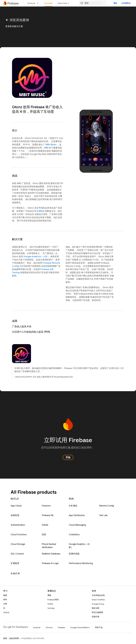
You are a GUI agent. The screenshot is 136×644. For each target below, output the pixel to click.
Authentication (18, 525)
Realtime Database (51, 554)
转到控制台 (126, 3)
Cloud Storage (18, 544)
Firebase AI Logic (50, 563)
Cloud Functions (19, 535)
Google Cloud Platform (80, 627)
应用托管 (15, 515)
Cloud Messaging (77, 525)
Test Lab (103, 515)
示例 (5, 604)
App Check (16, 506)
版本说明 (96, 608)
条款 (5, 638)
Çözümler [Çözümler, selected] (48, 3)
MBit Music (51, 145)
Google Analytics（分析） (37, 257)
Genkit (45, 525)
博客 (115, 3)
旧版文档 (96, 617)
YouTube (51, 608)
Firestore (46, 506)
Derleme (31, 3)
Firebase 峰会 (53, 600)
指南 (5, 595)
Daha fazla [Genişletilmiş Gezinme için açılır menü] (62, 3)
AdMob (41, 211)
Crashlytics (74, 535)
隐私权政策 (14, 638)
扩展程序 (15, 563)
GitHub (6, 612)
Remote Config (107, 506)
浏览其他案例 (17, 20)
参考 (5, 600)
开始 (68, 457)
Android (37, 627)
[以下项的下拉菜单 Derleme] (38, 3)
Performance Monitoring (81, 563)
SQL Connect (17, 554)
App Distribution (77, 515)
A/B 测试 (73, 506)
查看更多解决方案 (14, 26)
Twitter (50, 604)
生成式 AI (15, 573)
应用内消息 (74, 554)
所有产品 (99, 627)
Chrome (49, 627)
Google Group (98, 604)
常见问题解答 (97, 612)
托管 (44, 535)
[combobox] (92, 3)
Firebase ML (48, 515)
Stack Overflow (98, 600)
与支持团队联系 (98, 595)
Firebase (61, 627)
